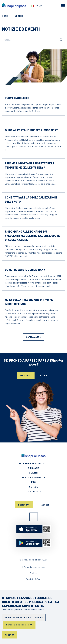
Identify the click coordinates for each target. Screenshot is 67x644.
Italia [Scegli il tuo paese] (39, 6)
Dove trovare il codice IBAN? (25, 270)
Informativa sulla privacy (33, 567)
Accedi (44, 375)
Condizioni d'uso (34, 579)
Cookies (33, 573)
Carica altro (33, 337)
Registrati (26, 375)
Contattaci (34, 491)
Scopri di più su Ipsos (32, 463)
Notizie (34, 487)
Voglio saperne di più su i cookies (24, 617)
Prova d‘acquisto (17, 98)
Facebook (34, 517)
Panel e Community (33, 477)
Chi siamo (34, 468)
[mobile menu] (63, 5)
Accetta (10, 635)
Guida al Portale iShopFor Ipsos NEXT (31, 130)
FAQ (33, 482)
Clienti (34, 473)
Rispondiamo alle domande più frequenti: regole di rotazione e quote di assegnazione (32, 236)
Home (5, 16)
